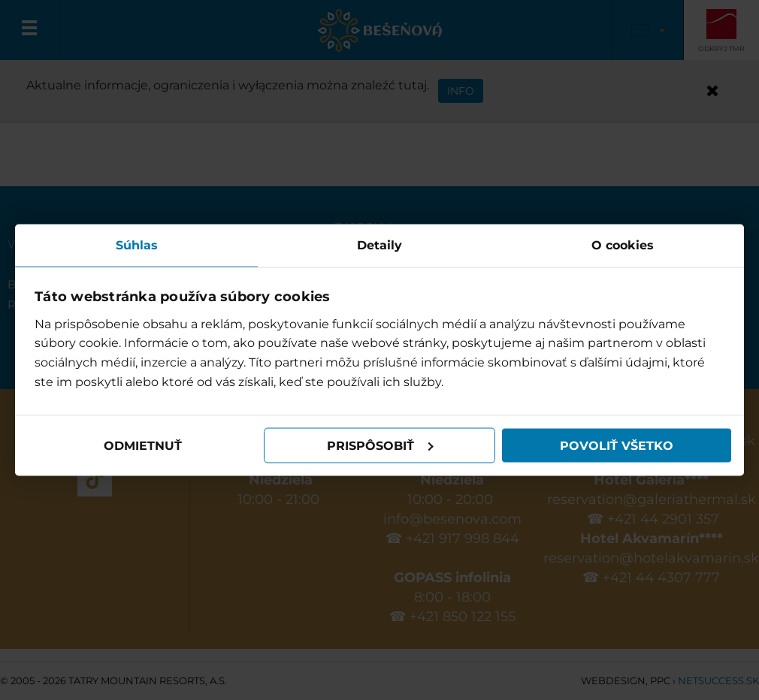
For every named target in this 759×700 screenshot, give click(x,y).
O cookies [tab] (623, 245)
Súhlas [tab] (137, 245)
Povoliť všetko (617, 445)
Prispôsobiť (380, 445)
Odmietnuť (143, 445)
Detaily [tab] (379, 245)
